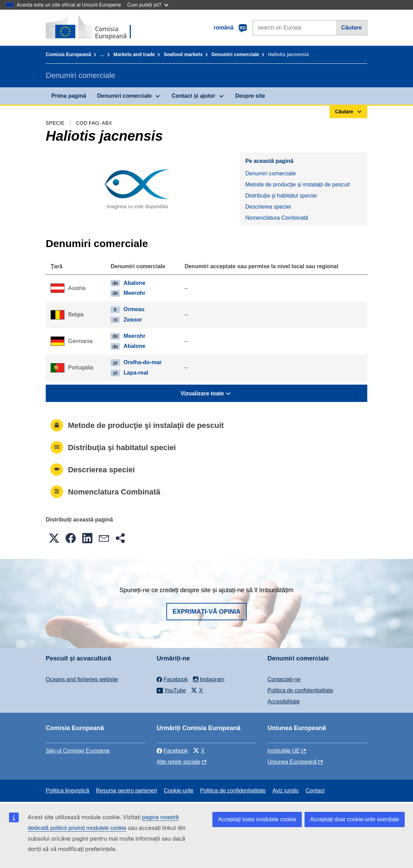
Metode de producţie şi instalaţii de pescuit (298, 185)
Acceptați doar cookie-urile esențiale (355, 819)
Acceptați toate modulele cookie (257, 819)
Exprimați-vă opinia (206, 612)
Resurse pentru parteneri (127, 791)
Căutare (352, 28)
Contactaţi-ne (284, 679)
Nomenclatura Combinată (277, 218)
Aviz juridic (285, 791)
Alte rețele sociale (178, 762)
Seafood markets (183, 54)
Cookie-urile (179, 791)
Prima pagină (69, 96)
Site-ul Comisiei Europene (78, 751)
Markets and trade (134, 54)
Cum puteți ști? (148, 5)
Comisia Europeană (68, 54)
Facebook (172, 751)
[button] (54, 538)
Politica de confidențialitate (300, 690)
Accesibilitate (284, 702)
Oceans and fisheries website (82, 679)
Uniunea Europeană (292, 762)
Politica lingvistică (67, 791)
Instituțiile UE (284, 751)
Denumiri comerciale (235, 54)
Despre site (250, 96)
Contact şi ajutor (193, 96)
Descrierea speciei (268, 207)
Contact (315, 791)
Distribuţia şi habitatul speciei (281, 196)
